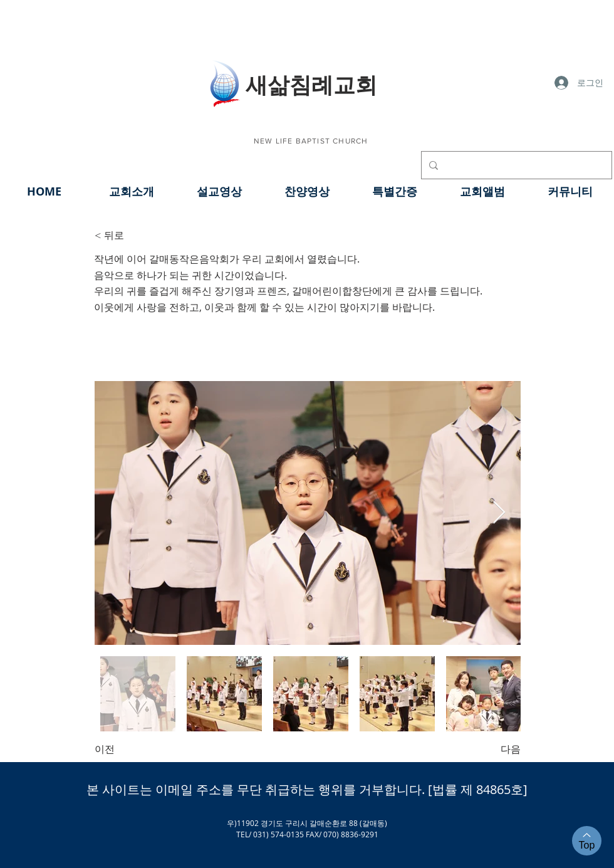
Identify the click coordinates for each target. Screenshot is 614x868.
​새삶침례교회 (311, 84)
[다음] (489, 750)
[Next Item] (499, 513)
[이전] (136, 750)
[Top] (587, 841)
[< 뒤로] (136, 236)
